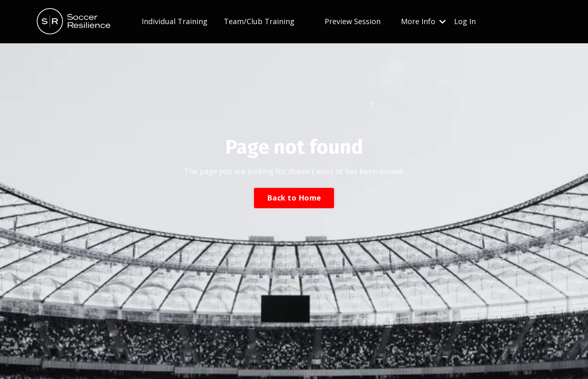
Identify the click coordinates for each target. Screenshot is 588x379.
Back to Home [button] (294, 198)
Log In (465, 21)
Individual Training (175, 21)
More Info (423, 21)
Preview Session (353, 21)
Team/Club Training (259, 21)
